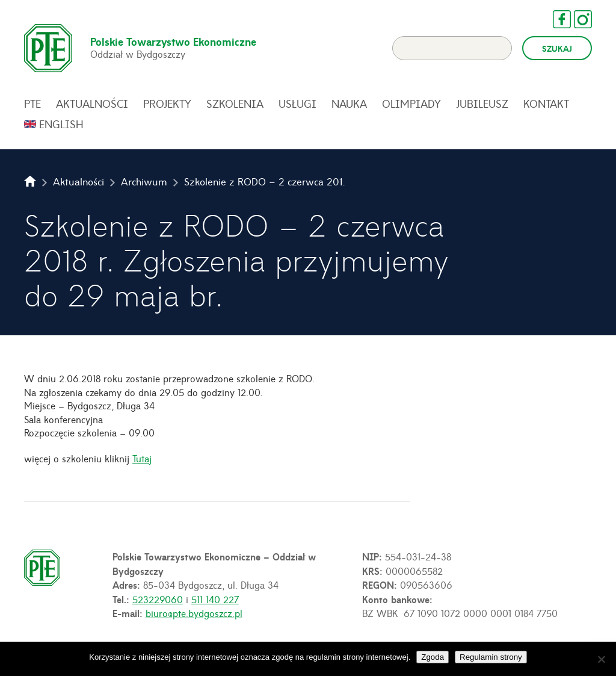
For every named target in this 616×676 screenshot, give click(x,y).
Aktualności (92, 104)
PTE (32, 104)
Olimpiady (411, 104)
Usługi (297, 104)
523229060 (158, 599)
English (61, 124)
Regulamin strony (491, 657)
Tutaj (142, 458)
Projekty (167, 104)
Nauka (349, 104)
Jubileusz (482, 104)
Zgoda (433, 657)
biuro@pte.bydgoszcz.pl (194, 613)
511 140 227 (215, 599)
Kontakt (546, 104)
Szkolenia (235, 104)
